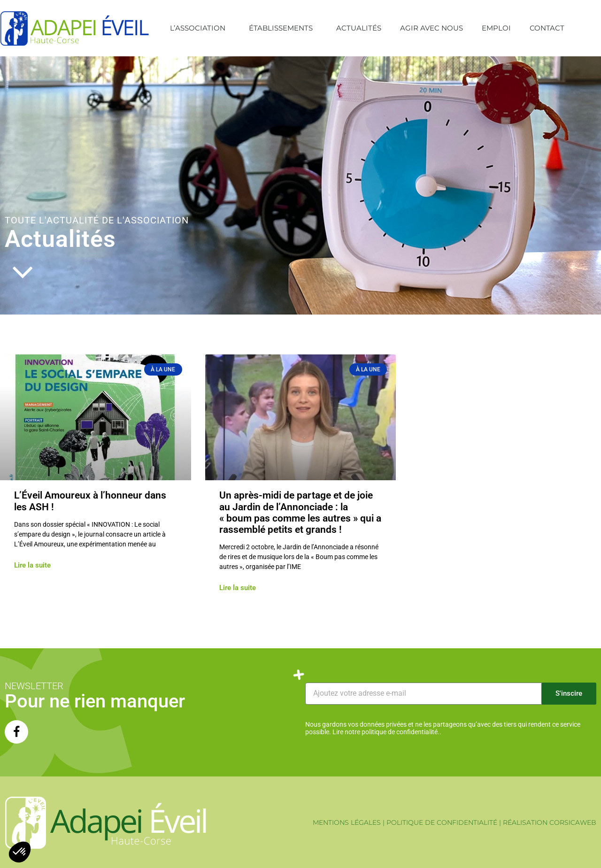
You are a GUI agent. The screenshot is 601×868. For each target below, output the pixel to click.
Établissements (283, 28)
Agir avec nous (431, 28)
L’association (200, 28)
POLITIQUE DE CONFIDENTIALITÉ (442, 822)
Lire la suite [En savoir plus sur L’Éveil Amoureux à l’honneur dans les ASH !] (32, 565)
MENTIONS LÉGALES (347, 822)
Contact (547, 28)
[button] (592, 28)
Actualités (359, 28)
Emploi (496, 28)
